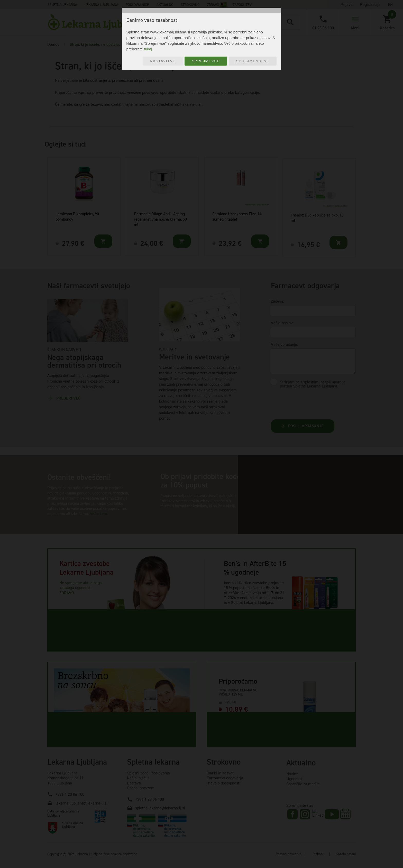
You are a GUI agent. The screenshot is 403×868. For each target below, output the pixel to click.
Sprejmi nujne (253, 61)
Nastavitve (163, 61)
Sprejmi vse (206, 61)
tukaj (148, 49)
